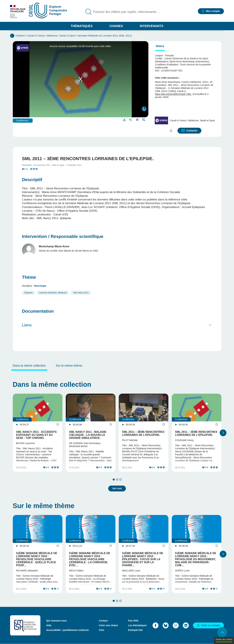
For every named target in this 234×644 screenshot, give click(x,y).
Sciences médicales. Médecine (53, 293)
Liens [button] (27, 325)
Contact (103, 621)
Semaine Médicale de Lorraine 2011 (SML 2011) (105, 36)
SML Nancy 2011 (81, 293)
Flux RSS (133, 621)
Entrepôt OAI (135, 630)
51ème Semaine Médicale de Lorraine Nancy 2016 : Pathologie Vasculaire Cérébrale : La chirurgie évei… (90, 559)
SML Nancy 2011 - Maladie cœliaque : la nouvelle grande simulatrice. (88, 435)
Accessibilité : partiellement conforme (68, 630)
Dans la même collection (29, 366)
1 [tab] (114, 480)
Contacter (192, 131)
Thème (29, 277)
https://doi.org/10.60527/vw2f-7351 (173, 94)
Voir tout (117, 488)
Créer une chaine (109, 625)
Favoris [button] (137, 119)
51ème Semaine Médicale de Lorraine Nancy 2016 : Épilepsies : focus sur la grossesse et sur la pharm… (143, 559)
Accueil (12, 36)
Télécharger (124, 119)
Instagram (176, 625)
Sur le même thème (69, 366)
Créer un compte (211, 625)
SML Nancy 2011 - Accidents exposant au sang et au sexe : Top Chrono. (37, 435)
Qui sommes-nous (57, 621)
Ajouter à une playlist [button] (144, 119)
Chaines (116, 26)
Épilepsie (29, 293)
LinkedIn (186, 625)
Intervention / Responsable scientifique (63, 236)
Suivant (223, 433)
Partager (131, 120)
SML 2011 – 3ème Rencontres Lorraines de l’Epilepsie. (143, 433)
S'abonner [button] (171, 131)
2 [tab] (117, 480)
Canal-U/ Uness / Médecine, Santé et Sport (51, 36)
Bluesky (166, 625)
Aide (49, 625)
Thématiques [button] (82, 26)
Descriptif (32, 180)
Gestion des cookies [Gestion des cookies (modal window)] (224, 640)
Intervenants (152, 26)
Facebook (156, 625)
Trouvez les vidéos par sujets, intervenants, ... (127, 12)
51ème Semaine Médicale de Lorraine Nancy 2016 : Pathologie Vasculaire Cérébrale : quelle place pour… (37, 559)
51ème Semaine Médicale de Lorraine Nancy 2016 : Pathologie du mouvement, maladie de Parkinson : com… (196, 559)
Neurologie (40, 286)
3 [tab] (120, 480)
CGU (102, 630)
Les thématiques (137, 625)
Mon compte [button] (213, 11)
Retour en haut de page (222, 632)
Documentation (38, 311)
